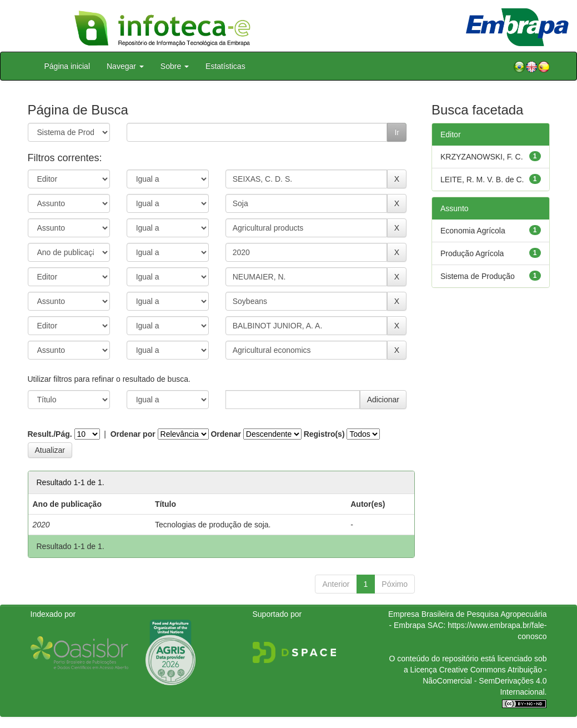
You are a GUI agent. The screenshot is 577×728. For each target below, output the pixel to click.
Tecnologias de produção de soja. (213, 525)
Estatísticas (225, 66)
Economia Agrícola (473, 231)
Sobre (175, 66)
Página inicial (67, 66)
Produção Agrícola (472, 253)
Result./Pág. (50, 434)
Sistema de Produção (478, 276)
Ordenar (225, 434)
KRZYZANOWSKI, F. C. (482, 157)
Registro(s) (324, 434)
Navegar (125, 66)
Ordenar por (133, 434)
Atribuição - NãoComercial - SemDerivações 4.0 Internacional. (485, 681)
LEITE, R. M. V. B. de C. (482, 179)
